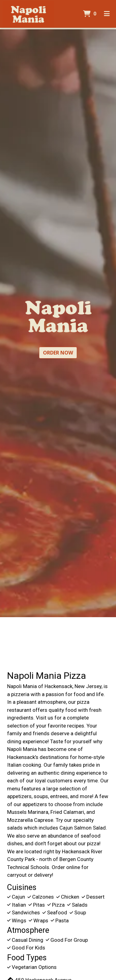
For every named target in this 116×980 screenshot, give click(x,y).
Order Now (58, 353)
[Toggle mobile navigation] (107, 14)
